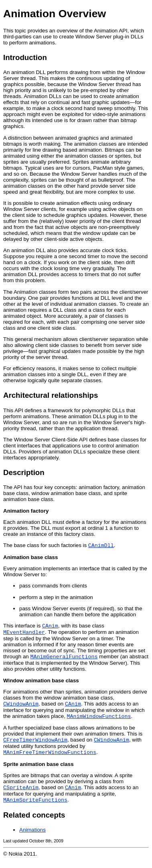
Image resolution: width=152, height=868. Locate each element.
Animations (32, 838)
